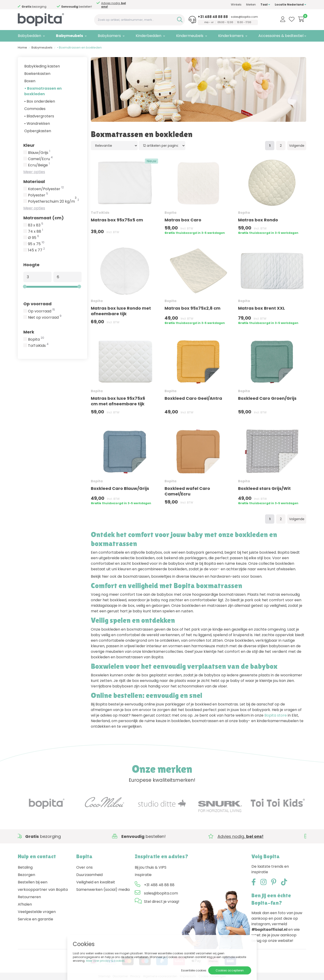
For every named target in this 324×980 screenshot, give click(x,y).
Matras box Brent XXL (261, 308)
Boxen (30, 81)
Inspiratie (143, 875)
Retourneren (29, 897)
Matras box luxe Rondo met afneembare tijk (121, 311)
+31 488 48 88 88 (213, 17)
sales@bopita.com (244, 17)
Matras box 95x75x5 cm (117, 220)
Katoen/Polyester (46, 189)
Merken (251, 5)
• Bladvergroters (39, 116)
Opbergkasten (38, 131)
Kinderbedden (148, 36)
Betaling (25, 867)
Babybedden (29, 36)
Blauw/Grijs (39, 153)
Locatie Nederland (290, 5)
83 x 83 (36, 225)
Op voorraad (37, 304)
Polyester (38, 195)
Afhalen (25, 904)
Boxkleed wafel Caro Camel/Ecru (187, 491)
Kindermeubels (190, 36)
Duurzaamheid (89, 875)
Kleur (29, 145)
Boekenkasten (37, 74)
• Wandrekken (37, 124)
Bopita (36, 339)
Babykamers (109, 36)
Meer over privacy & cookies (105, 961)
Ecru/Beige (39, 165)
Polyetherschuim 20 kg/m (53, 201)
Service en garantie (35, 919)
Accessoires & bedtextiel (281, 36)
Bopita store (276, 715)
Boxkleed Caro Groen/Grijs (267, 398)
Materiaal (34, 182)
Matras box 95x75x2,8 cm (193, 308)
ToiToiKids (38, 346)
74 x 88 (35, 232)
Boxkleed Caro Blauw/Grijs (120, 488)
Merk (29, 332)
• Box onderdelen (40, 101)
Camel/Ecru (40, 159)
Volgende (297, 146)
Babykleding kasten (42, 66)
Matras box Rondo (258, 220)
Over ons (84, 867)
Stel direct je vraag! (162, 902)
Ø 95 (34, 238)
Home (22, 47)
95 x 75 (36, 244)
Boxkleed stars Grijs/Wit (264, 488)
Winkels (236, 5)
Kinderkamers (231, 36)
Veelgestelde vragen (37, 912)
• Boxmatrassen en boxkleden (43, 91)
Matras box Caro (183, 220)
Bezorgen (26, 875)
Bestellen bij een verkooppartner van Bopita (43, 886)
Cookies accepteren (230, 970)
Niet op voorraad (45, 318)
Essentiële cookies (194, 970)
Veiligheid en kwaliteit (96, 882)
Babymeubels (69, 36)
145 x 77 (36, 250)
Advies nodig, (114, 5)
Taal (265, 5)
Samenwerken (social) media (103, 890)
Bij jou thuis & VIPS (151, 867)
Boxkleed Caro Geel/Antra (193, 398)
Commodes (35, 109)
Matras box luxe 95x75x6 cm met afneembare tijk (118, 401)
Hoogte (31, 265)
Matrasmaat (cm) (44, 218)
